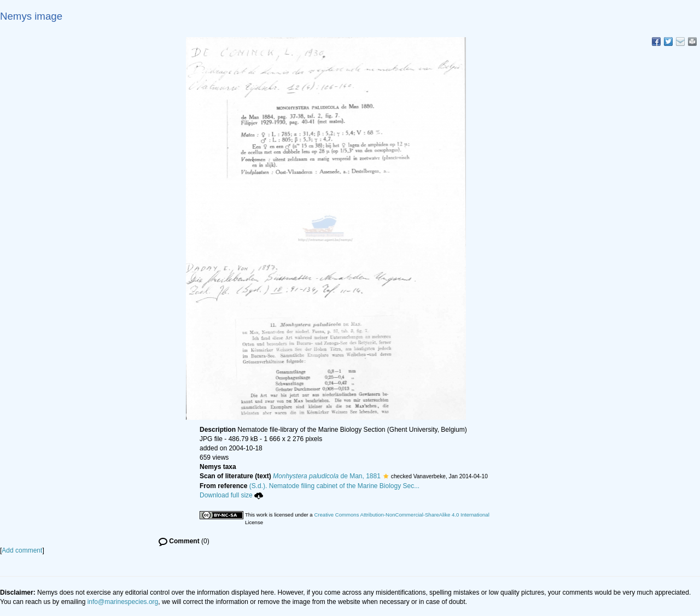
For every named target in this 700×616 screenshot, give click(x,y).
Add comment (22, 550)
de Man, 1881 (327, 476)
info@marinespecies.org (123, 602)
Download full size (231, 495)
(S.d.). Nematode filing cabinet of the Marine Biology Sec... (335, 486)
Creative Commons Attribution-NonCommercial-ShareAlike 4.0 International (401, 515)
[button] (386, 476)
